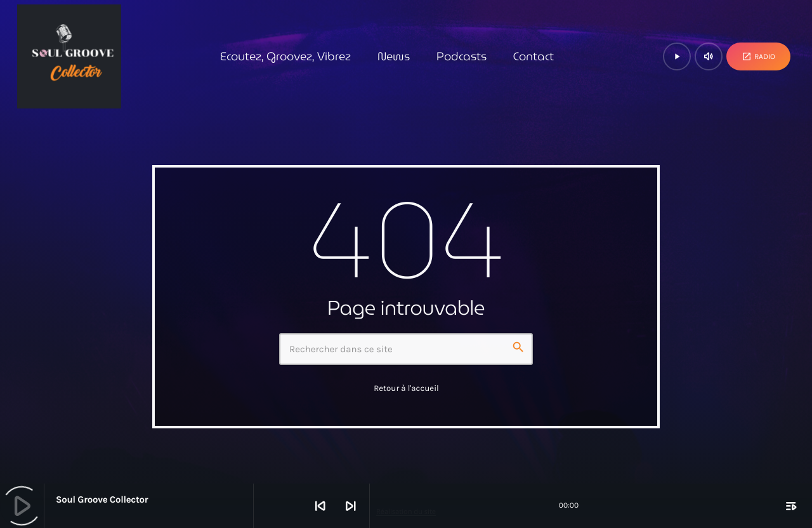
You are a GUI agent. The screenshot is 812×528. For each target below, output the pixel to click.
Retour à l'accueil (406, 389)
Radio (758, 56)
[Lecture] (677, 56)
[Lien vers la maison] (69, 56)
